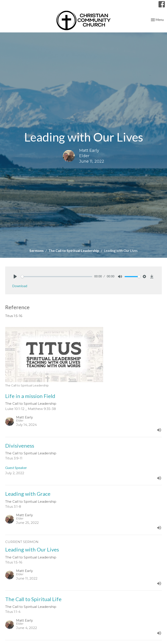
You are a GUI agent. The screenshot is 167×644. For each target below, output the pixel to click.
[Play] (15, 276)
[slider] (57, 277)
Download (20, 286)
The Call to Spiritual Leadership (74, 250)
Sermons (37, 250)
